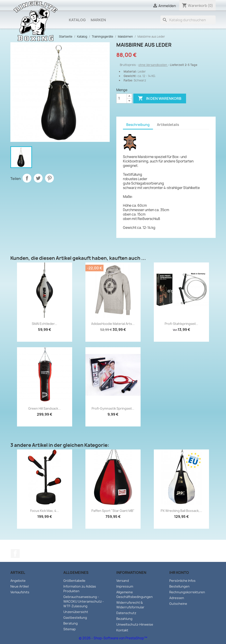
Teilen (27, 178)
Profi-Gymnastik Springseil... (113, 408)
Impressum (125, 586)
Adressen (177, 598)
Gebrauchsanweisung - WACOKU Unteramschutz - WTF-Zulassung (84, 601)
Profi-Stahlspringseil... (181, 324)
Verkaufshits (20, 592)
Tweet (38, 178)
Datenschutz (126, 613)
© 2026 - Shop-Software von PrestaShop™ (113, 638)
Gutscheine (178, 604)
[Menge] (122, 98)
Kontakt (122, 630)
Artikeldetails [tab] (168, 125)
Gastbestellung (75, 618)
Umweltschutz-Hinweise (135, 624)
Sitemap (70, 629)
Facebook (15, 553)
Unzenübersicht (76, 612)
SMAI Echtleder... (44, 324)
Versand (123, 581)
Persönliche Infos (182, 581)
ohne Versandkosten (153, 65)
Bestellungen (179, 586)
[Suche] (188, 20)
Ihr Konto (179, 573)
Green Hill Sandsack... (44, 408)
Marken (98, 20)
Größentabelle (74, 581)
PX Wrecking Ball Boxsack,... (181, 511)
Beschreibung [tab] (138, 125)
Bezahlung (124, 619)
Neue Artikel (20, 586)
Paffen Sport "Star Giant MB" (113, 511)
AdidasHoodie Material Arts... (113, 324)
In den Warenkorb (160, 98)
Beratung (71, 623)
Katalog (77, 20)
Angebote (18, 581)
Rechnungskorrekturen (187, 592)
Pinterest (49, 178)
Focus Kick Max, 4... (45, 511)
